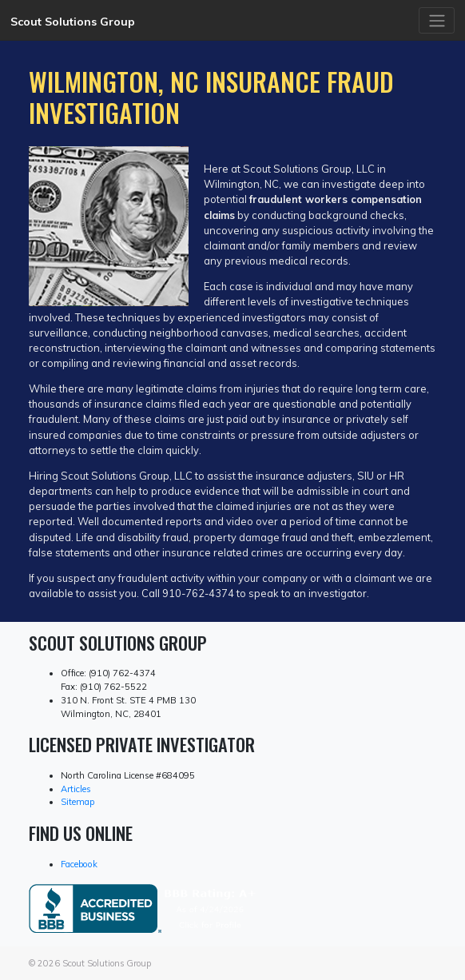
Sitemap (77, 802)
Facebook (79, 864)
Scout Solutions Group (73, 22)
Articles (76, 789)
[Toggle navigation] (437, 20)
